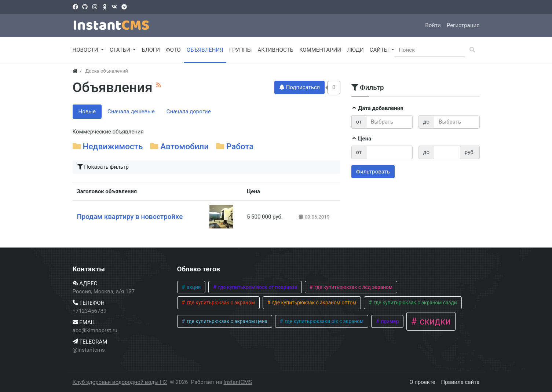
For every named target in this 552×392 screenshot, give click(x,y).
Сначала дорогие (189, 111)
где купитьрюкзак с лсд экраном (353, 287)
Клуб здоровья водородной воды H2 (120, 382)
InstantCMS (238, 382)
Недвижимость (113, 146)
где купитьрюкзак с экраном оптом (314, 303)
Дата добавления (377, 108)
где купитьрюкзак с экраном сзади (415, 303)
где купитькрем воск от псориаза (257, 287)
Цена (361, 139)
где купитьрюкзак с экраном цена (227, 321)
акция (193, 287)
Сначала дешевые (131, 111)
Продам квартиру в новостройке (130, 217)
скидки (434, 321)
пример (389, 321)
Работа (240, 146)
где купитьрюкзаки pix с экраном (323, 321)
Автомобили (184, 146)
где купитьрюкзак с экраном (220, 303)
